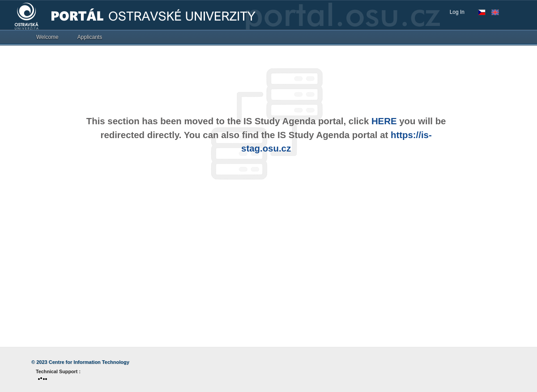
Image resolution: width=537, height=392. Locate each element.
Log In (457, 12)
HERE (384, 121)
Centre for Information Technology (89, 362)
